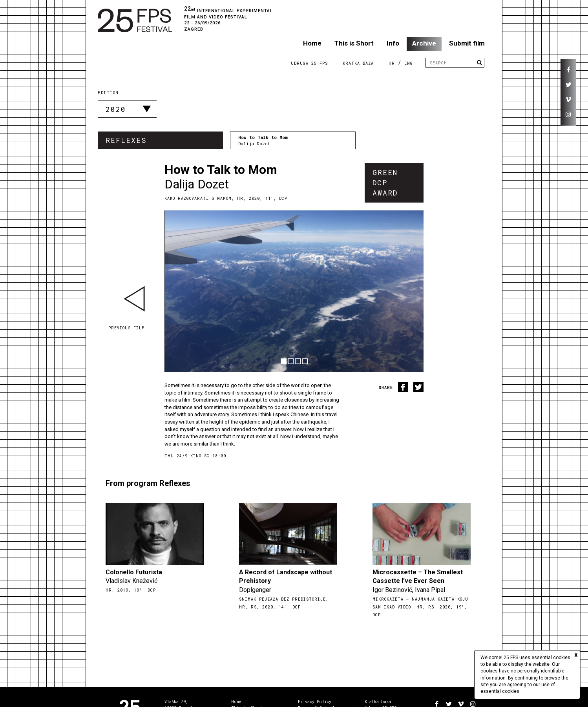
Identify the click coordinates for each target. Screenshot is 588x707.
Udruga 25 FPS (309, 63)
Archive (424, 43)
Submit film (467, 43)
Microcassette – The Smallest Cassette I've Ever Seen (418, 577)
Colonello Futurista (134, 572)
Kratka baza (378, 702)
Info (393, 43)
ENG (409, 63)
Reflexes (126, 140)
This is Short (354, 43)
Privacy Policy (315, 702)
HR (392, 63)
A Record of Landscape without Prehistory (286, 577)
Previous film (127, 328)
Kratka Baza (358, 63)
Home (312, 43)
